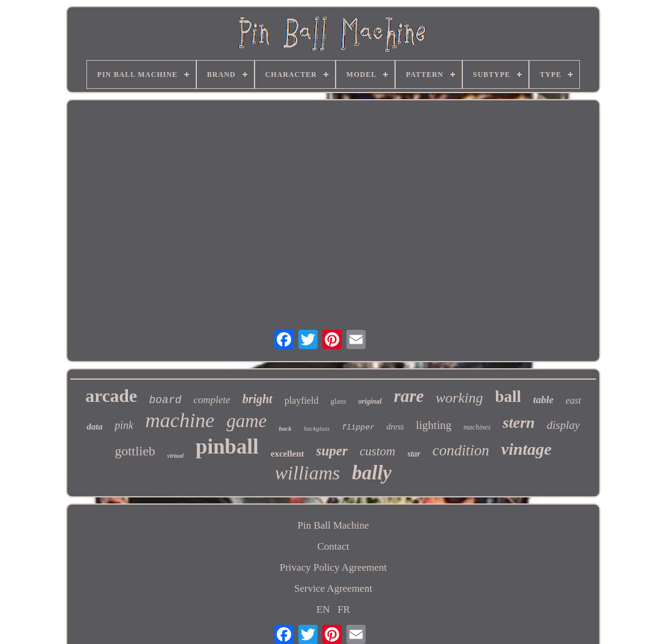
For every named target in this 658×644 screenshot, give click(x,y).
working (460, 398)
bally (372, 473)
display (563, 425)
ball (509, 396)
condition (460, 450)
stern (518, 423)
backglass (317, 428)
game (246, 421)
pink (124, 425)
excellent (288, 454)
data (95, 427)
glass (339, 401)
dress (395, 427)
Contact (334, 546)
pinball (227, 447)
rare (409, 396)
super (332, 451)
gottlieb (135, 451)
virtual (175, 456)
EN (323, 609)
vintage (527, 449)
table (543, 400)
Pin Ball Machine (333, 525)
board (165, 400)
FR (344, 609)
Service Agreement (333, 588)
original (370, 401)
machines (477, 427)
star (414, 454)
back (285, 428)
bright (258, 399)
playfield (302, 400)
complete (212, 400)
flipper (358, 427)
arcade (111, 396)
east (573, 400)
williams (307, 473)
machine (180, 420)
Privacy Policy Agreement (333, 567)
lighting (434, 425)
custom (378, 451)
